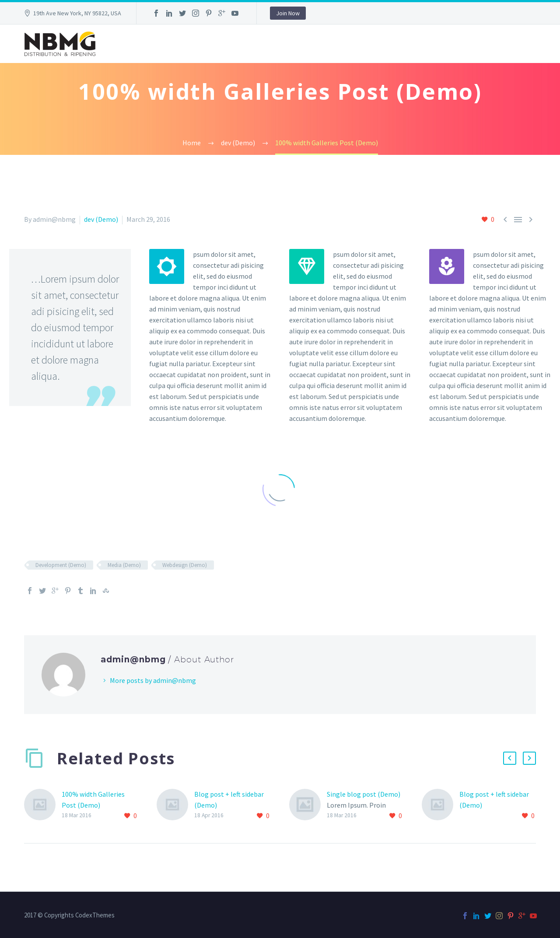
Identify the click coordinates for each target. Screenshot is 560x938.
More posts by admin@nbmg (153, 680)
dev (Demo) (101, 219)
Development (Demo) (61, 565)
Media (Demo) (124, 565)
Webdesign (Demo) (185, 565)
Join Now (288, 13)
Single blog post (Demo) (364, 794)
